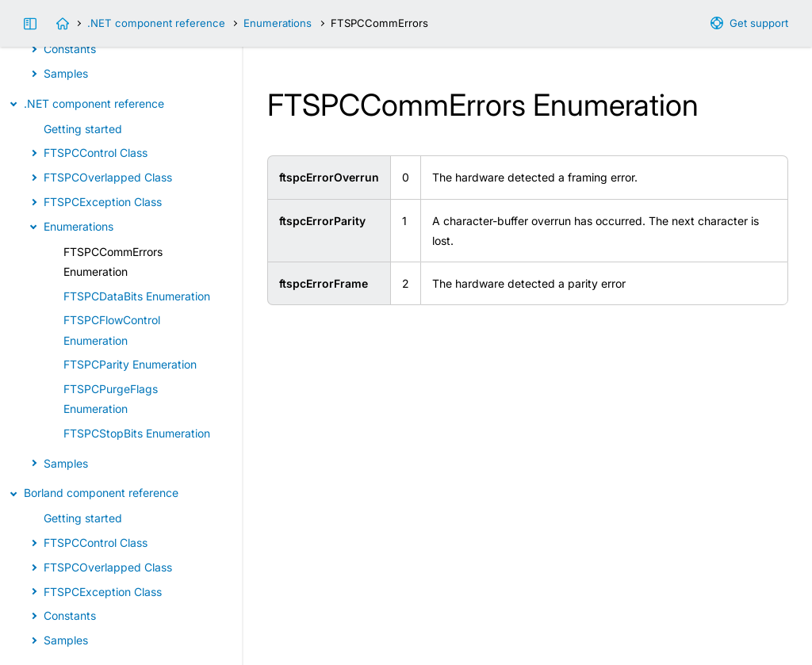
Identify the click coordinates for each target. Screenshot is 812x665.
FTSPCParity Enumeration (130, 364)
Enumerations (278, 23)
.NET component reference (156, 23)
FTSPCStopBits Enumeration (137, 433)
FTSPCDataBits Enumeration (137, 296)
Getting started (83, 129)
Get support (759, 23)
